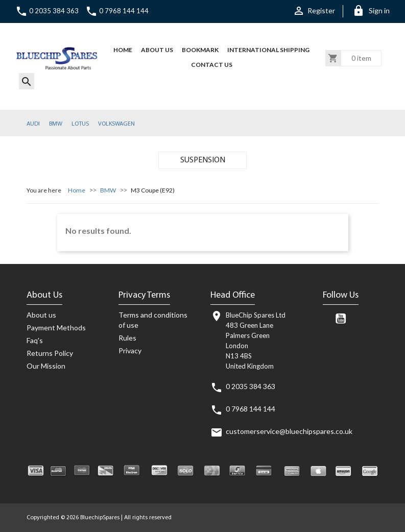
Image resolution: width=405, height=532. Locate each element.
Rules (127, 338)
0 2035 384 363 (47, 11)
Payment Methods (56, 328)
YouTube (341, 319)
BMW (56, 124)
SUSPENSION (203, 160)
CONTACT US (212, 65)
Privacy (130, 350)
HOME (123, 50)
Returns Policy (50, 353)
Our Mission (46, 366)
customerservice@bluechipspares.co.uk (289, 431)
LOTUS (80, 124)
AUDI (33, 124)
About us (157, 50)
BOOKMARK (200, 50)
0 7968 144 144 (117, 11)
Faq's (35, 340)
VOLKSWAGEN (116, 124)
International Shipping (268, 50)
